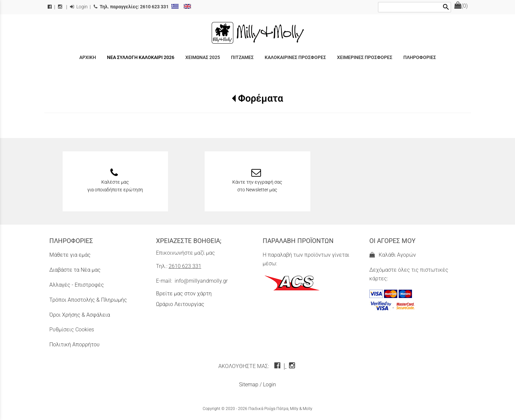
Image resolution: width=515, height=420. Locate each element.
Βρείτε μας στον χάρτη (184, 293)
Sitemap (249, 384)
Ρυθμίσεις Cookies (72, 329)
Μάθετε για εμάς (70, 255)
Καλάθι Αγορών (393, 255)
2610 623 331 (185, 266)
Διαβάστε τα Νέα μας (75, 270)
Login (79, 7)
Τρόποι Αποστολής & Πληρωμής (88, 300)
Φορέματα (260, 98)
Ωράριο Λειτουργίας (180, 304)
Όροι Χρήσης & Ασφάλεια (80, 315)
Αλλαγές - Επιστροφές (77, 285)
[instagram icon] (293, 366)
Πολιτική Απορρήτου (74, 344)
